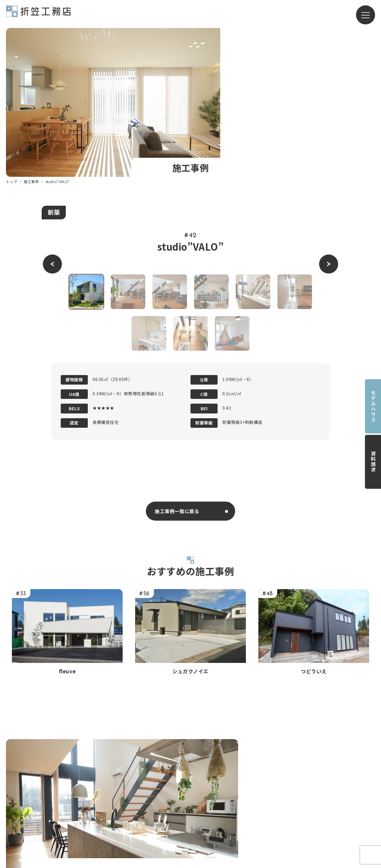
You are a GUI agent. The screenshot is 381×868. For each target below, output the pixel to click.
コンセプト (200, 787)
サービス (248, 766)
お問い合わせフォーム (264, 653)
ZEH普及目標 (311, 811)
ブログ (304, 778)
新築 (54, 71)
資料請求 (373, 462)
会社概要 (189, 820)
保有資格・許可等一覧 (321, 822)
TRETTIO (257, 808)
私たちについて (196, 778)
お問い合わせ (312, 789)
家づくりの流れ (204, 809)
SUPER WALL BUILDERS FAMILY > (336, 833)
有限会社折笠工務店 (38, 14)
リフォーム (259, 787)
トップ (12, 40)
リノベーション (263, 797)
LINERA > (257, 819)
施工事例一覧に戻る (177, 370)
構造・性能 (200, 798)
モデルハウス (373, 406)
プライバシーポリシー (321, 800)
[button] (52, 123)
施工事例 (31, 40)
